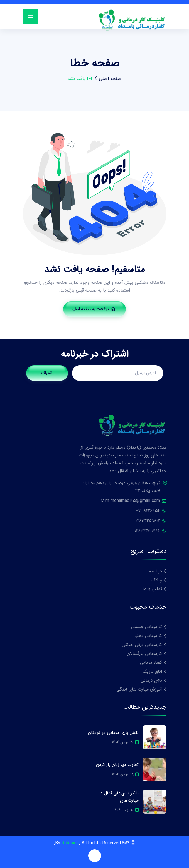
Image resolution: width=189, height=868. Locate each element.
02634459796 (147, 531)
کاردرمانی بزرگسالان (144, 654)
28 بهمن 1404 (125, 774)
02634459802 (148, 521)
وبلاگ (157, 580)
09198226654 (148, 511)
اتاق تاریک (152, 671)
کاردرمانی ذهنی (148, 636)
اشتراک (47, 373)
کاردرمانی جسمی (147, 627)
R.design (70, 843)
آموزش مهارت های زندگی (139, 689)
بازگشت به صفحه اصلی (93, 309)
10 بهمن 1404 (126, 810)
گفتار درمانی (151, 663)
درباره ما (155, 571)
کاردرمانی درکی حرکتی (142, 645)
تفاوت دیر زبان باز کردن (117, 765)
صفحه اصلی (110, 79)
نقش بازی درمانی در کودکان (113, 733)
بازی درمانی (151, 680)
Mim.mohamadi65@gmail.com (130, 501)
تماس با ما (152, 589)
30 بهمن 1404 (125, 742)
